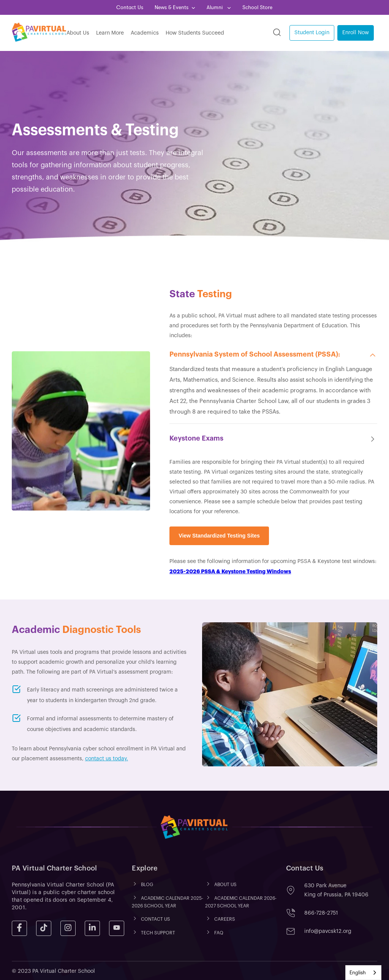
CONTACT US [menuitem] (156, 919)
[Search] (277, 33)
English (358, 973)
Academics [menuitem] (145, 33)
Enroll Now (356, 33)
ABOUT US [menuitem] (225, 885)
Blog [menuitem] (147, 885)
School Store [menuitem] (257, 7)
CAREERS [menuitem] (225, 919)
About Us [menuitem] (78, 33)
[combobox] (363, 973)
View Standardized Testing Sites (219, 536)
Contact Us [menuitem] (130, 7)
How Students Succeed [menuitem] (195, 33)
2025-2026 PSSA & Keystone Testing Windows (230, 571)
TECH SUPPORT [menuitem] (158, 933)
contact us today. (107, 759)
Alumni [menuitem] (215, 7)
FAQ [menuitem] (219, 933)
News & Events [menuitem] (172, 7)
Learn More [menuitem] (110, 33)
